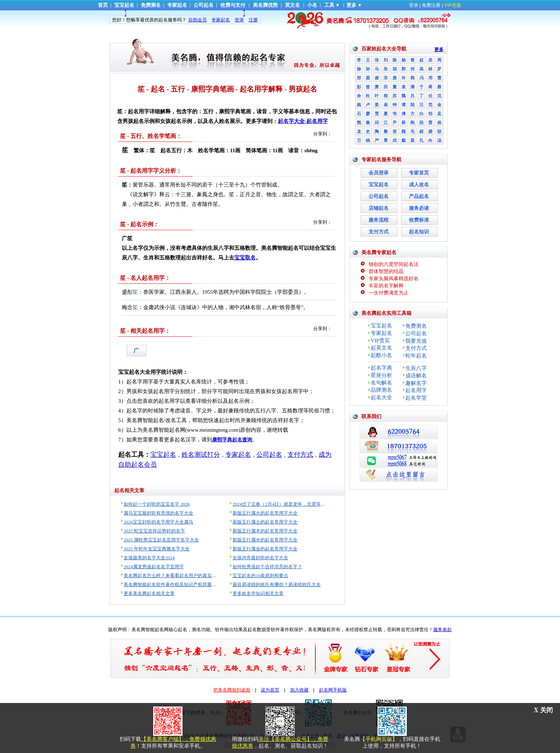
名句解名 (381, 383)
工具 (329, 5)
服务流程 (379, 220)
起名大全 (381, 397)
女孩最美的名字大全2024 (149, 558)
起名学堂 (416, 398)
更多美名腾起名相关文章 (149, 593)
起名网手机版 (333, 690)
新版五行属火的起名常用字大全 (265, 513)
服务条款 (442, 630)
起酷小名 (381, 355)
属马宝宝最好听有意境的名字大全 (158, 513)
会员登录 (379, 173)
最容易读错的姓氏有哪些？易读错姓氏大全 (277, 584)
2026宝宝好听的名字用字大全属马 (158, 522)
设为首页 (270, 690)
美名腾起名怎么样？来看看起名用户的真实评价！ (175, 576)
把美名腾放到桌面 (232, 690)
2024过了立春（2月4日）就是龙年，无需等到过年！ (286, 504)
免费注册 (431, 5)
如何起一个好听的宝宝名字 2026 (157, 504)
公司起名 (204, 5)
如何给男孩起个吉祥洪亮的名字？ (267, 567)
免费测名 (151, 5)
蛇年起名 (416, 356)
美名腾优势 (265, 5)
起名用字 (416, 390)
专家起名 (177, 5)
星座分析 (381, 375)
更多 (351, 5)
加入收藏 (299, 690)
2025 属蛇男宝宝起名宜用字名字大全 (161, 540)
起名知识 (419, 232)
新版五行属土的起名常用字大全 (265, 522)
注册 (253, 20)
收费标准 (419, 220)
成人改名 (419, 185)
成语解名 (416, 376)
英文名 (292, 5)
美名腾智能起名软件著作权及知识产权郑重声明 (172, 584)
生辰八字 (416, 368)
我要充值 (416, 341)
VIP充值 (453, 5)
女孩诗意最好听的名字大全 (260, 558)
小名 (312, 5)
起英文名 (381, 348)
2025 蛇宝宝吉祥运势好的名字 (154, 531)
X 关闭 (544, 710)
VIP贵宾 (380, 341)
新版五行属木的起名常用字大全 (265, 531)
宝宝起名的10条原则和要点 (260, 576)
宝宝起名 (124, 5)
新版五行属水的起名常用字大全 (265, 540)
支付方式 (379, 232)
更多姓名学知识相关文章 (258, 593)
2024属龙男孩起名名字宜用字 (154, 567)
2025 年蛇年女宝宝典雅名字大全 (157, 549)
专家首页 (419, 173)
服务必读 (419, 208)
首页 (103, 5)
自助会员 (197, 20)
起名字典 (381, 368)
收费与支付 (233, 5)
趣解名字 (416, 383)
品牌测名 (381, 390)
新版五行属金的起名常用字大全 (265, 549)
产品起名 (419, 196)
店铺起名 (379, 208)
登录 (414, 5)
